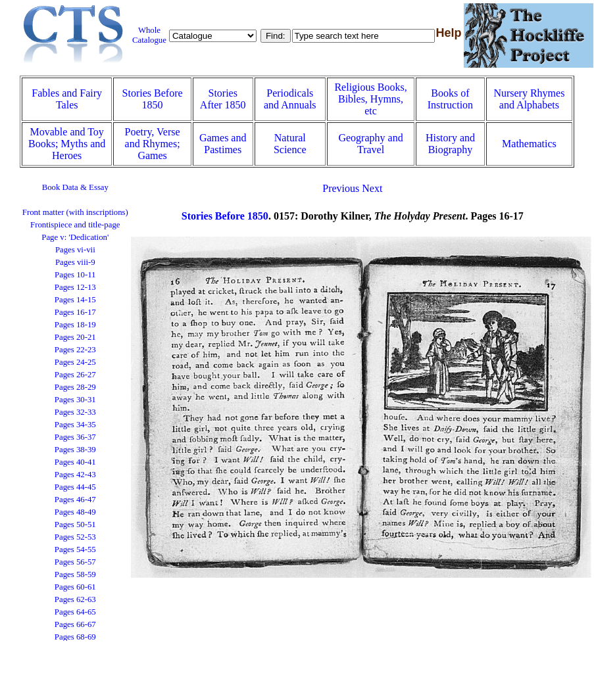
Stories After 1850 (223, 99)
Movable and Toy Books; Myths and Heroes (67, 144)
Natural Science (290, 144)
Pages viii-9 (75, 262)
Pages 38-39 (75, 450)
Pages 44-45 (75, 487)
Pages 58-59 (75, 574)
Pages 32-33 (75, 412)
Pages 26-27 (75, 375)
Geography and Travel (370, 144)
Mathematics (529, 144)
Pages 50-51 (75, 525)
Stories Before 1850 (153, 99)
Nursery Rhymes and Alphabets (529, 99)
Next (372, 188)
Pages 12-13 (75, 287)
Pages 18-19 (75, 325)
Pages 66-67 (75, 624)
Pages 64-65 (75, 612)
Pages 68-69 (75, 637)
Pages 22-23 (75, 350)
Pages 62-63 (75, 599)
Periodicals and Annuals (290, 99)
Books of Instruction (450, 99)
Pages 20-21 (75, 337)
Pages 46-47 (75, 500)
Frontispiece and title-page (75, 225)
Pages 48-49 (75, 512)
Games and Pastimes (223, 144)
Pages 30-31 (75, 400)
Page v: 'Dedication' (75, 237)
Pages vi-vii (75, 250)
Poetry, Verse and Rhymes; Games (153, 144)
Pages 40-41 (75, 462)
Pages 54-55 (75, 549)
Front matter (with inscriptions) (75, 212)
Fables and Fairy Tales (67, 99)
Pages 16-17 (75, 312)
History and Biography (450, 144)
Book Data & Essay (75, 187)
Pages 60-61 (75, 587)
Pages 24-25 (75, 362)
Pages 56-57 (75, 562)
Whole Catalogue (149, 35)
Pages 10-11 (75, 275)
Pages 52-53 (75, 537)
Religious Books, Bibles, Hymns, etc (370, 99)
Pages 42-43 (75, 475)
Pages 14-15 (75, 300)
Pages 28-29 (75, 387)
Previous (341, 188)
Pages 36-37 (75, 437)
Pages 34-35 (75, 425)
